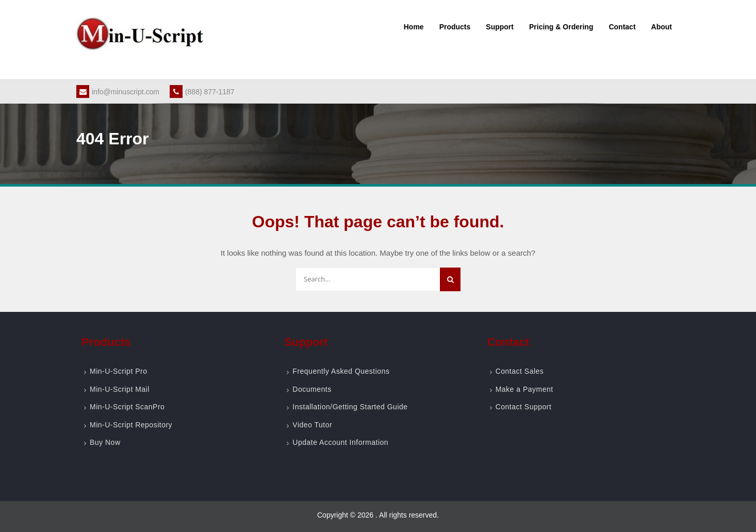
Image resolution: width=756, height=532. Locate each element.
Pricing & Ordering (561, 27)
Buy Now (105, 442)
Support (500, 27)
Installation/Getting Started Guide (350, 407)
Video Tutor (312, 425)
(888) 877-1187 (202, 92)
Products (455, 27)
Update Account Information (340, 442)
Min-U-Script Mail (120, 389)
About (662, 27)
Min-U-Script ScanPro (127, 407)
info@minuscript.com (118, 92)
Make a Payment (524, 389)
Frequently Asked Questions (341, 371)
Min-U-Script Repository (131, 425)
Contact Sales (520, 371)
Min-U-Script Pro (118, 371)
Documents (312, 389)
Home (414, 27)
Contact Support (524, 407)
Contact (622, 27)
